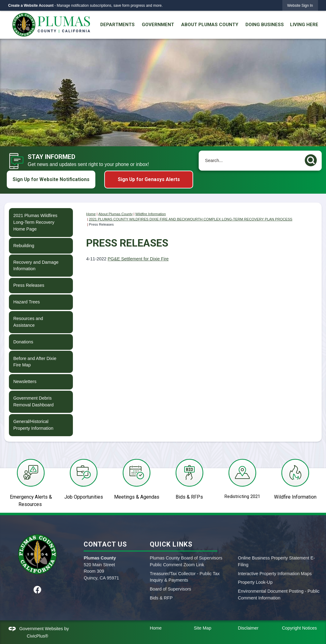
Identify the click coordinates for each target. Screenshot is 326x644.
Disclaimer (248, 628)
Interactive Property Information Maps (275, 574)
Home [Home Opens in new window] (156, 628)
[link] (300, 5)
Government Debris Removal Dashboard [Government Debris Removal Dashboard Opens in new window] (33, 401)
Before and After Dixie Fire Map (35, 362)
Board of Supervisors (170, 589)
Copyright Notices (300, 628)
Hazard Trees (26, 302)
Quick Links (171, 544)
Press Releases (29, 285)
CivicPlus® (38, 636)
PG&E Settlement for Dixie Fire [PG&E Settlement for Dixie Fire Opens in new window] (138, 259)
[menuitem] (117, 25)
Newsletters (25, 381)
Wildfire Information (151, 214)
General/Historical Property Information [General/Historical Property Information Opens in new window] (33, 425)
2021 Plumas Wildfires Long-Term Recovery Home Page (35, 222)
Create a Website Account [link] (31, 6)
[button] (312, 159)
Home (91, 214)
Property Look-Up (255, 582)
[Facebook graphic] (37, 590)
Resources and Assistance (28, 322)
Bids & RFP (161, 598)
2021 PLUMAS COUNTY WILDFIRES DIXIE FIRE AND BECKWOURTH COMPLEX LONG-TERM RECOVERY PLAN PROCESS (191, 219)
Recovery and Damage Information (36, 266)
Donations (23, 342)
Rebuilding (24, 246)
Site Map (203, 628)
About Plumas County (115, 214)
